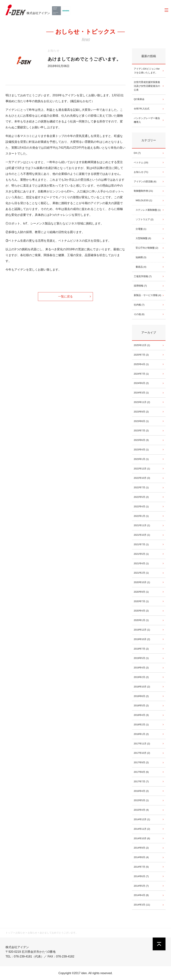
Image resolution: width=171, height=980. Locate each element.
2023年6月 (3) (141, 440)
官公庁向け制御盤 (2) (147, 248)
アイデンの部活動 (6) (145, 182)
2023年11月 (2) (142, 402)
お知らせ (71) (141, 172)
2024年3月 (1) (141, 393)
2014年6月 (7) (141, 876)
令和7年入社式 (142, 109)
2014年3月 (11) (142, 905)
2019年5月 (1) (141, 658)
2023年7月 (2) (141, 431)
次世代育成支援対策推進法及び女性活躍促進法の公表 (147, 86)
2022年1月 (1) (141, 516)
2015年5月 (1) (141, 800)
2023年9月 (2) (141, 412)
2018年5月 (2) (141, 705)
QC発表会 (139, 99)
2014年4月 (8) (141, 895)
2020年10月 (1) (142, 582)
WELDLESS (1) (144, 200)
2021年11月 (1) (142, 525)
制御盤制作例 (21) (143, 191)
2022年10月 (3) (142, 478)
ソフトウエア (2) (145, 219)
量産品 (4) (141, 267)
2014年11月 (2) (142, 829)
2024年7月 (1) (141, 374)
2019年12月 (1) (142, 630)
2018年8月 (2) (141, 696)
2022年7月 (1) (141, 487)
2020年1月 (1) (141, 620)
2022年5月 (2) (141, 497)
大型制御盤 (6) (143, 238)
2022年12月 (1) (142, 469)
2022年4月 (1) (141, 506)
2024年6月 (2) (141, 383)
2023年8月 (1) (141, 421)
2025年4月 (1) (141, 364)
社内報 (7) (139, 305)
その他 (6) (139, 314)
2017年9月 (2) (141, 762)
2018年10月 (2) (142, 687)
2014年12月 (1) (142, 819)
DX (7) (137, 153)
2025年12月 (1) (142, 345)
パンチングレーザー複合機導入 (147, 120)
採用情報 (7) (140, 286)
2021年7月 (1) (141, 544)
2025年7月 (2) (141, 355)
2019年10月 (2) (142, 639)
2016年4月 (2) (141, 791)
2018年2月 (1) (141, 725)
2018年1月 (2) (141, 734)
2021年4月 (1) (141, 563)
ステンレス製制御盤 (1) (148, 210)
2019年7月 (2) (141, 649)
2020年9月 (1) (141, 592)
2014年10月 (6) (142, 838)
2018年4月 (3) (141, 715)
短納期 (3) (141, 257)
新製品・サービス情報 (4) (148, 295)
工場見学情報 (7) (143, 276)
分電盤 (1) (141, 229)
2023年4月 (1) (141, 450)
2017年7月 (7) (141, 781)
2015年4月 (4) (141, 810)
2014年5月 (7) (141, 886)
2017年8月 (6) (141, 772)
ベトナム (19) (141, 162)
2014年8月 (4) (141, 857)
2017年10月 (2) (142, 753)
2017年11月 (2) (142, 744)
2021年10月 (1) (142, 535)
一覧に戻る (65, 296)
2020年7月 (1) (141, 601)
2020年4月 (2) (141, 611)
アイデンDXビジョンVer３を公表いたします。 (147, 71)
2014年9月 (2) (141, 848)
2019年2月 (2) (141, 677)
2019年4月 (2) (141, 668)
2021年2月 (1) (141, 573)
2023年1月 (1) (141, 459)
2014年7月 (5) (141, 867)
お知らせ (54, 51)
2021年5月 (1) (141, 554)
